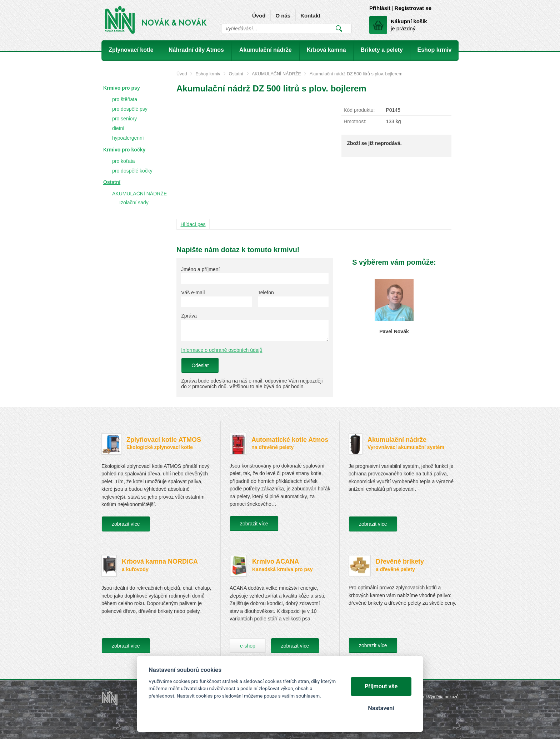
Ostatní (236, 74)
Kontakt (310, 16)
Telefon (266, 293)
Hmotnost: (355, 121)
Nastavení (381, 708)
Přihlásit (380, 8)
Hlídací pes (193, 224)
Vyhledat (339, 29)
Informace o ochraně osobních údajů (222, 350)
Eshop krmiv (208, 74)
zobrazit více (126, 524)
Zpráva (189, 316)
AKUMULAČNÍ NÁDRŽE (276, 74)
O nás (283, 16)
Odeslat (200, 365)
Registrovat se (413, 8)
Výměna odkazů (443, 697)
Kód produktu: (359, 110)
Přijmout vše (381, 686)
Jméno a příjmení (200, 269)
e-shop (248, 646)
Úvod (259, 16)
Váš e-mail (193, 293)
